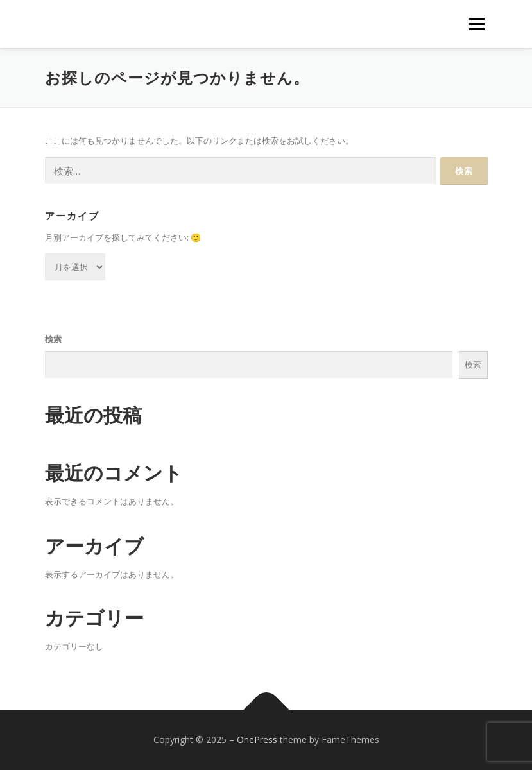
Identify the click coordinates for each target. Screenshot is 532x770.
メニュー (476, 24)
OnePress (257, 740)
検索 (53, 339)
